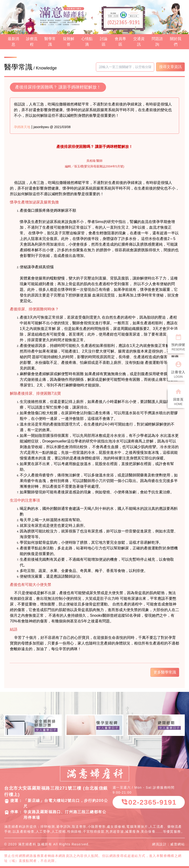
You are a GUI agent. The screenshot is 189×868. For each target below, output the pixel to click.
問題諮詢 (157, 42)
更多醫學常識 (165, 672)
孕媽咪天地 (22, 127)
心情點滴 (87, 42)
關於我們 (176, 42)
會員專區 (120, 42)
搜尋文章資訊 (170, 67)
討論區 (104, 42)
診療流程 (32, 42)
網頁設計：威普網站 (168, 844)
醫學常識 (50, 42)
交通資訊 (139, 42)
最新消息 (13, 42)
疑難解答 (69, 42)
